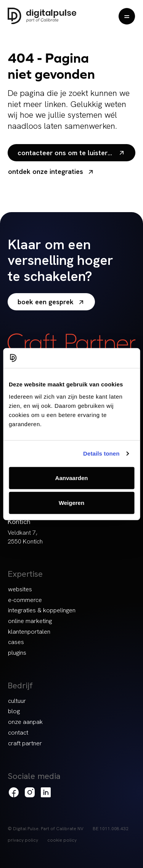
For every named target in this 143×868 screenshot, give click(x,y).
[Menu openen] (127, 16)
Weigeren (71, 503)
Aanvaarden (72, 478)
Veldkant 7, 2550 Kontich (25, 537)
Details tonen (101, 453)
